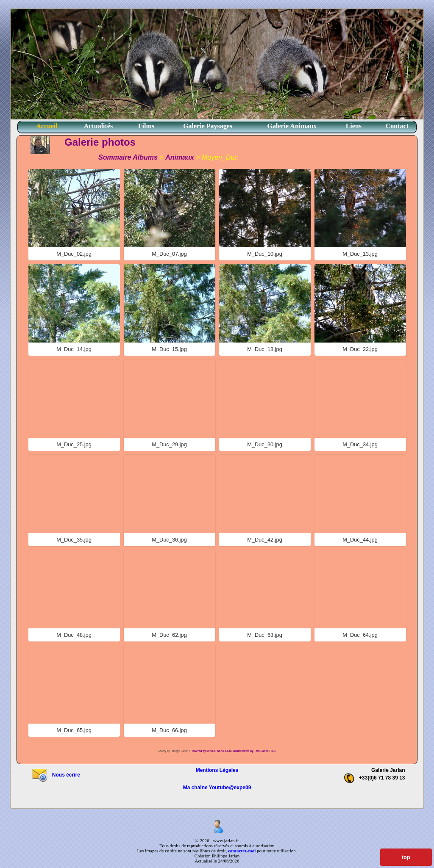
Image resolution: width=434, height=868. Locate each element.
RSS (274, 751)
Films (146, 126)
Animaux (180, 157)
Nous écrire (56, 775)
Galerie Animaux (292, 126)
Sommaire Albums (128, 157)
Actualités (98, 126)
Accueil (47, 126)
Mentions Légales (217, 770)
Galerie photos (100, 142)
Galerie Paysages (208, 126)
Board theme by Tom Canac (251, 751)
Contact (397, 126)
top (406, 857)
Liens (354, 126)
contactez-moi (242, 851)
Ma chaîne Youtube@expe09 (217, 788)
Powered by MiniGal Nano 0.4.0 (211, 751)
